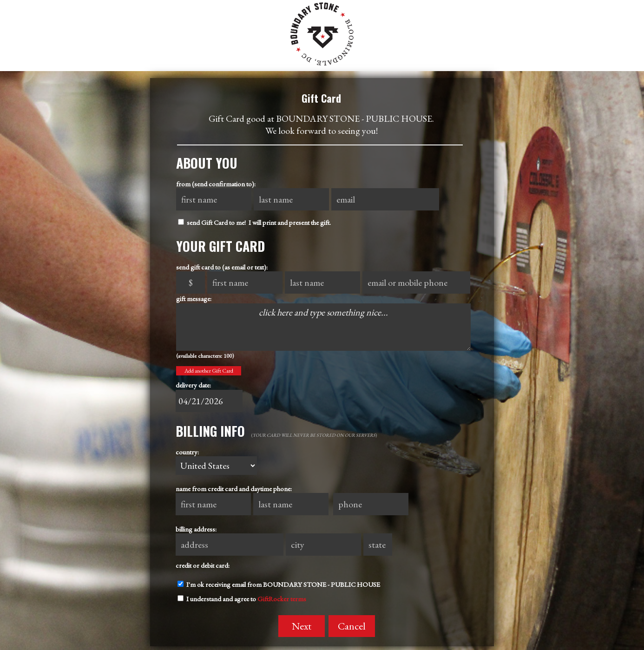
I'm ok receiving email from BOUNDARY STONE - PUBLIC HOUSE (279, 584)
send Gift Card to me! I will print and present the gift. (254, 222)
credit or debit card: (203, 565)
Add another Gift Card (209, 371)
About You (207, 163)
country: (187, 452)
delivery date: (193, 385)
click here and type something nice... (323, 327)
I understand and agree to (242, 599)
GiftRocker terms (282, 599)
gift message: (194, 299)
